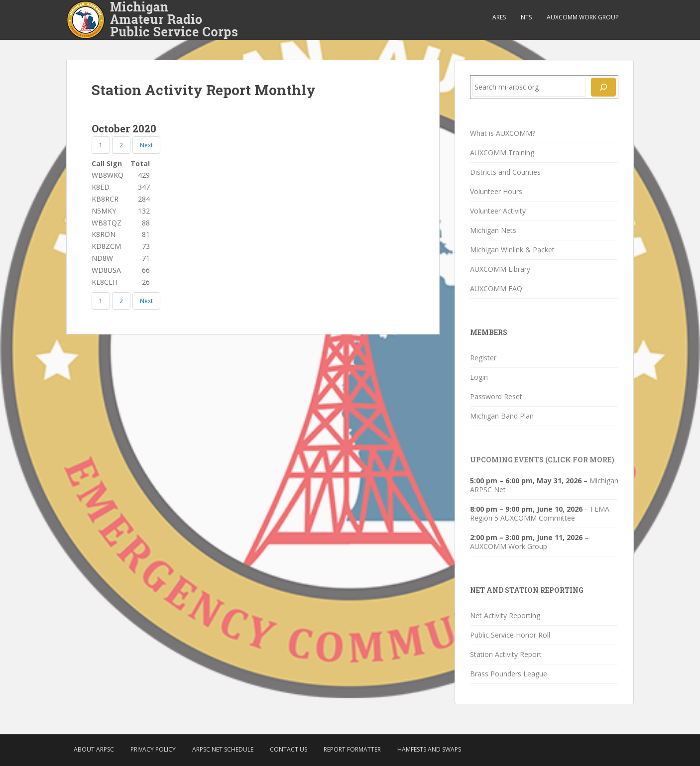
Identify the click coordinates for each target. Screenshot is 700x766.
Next (146, 145)
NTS (526, 17)
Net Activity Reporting (505, 615)
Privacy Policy (153, 749)
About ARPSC (94, 749)
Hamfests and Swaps (429, 749)
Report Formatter (352, 749)
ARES (499, 17)
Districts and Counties (505, 172)
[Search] (603, 87)
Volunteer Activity (498, 211)
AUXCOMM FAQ (496, 288)
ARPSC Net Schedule (223, 749)
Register (483, 358)
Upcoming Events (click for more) (542, 460)
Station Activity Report (506, 654)
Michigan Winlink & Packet (512, 250)
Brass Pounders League (509, 674)
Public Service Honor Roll (510, 635)
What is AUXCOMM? (503, 133)
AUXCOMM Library (500, 269)
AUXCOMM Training (502, 153)
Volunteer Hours (496, 191)
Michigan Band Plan (502, 416)
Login (479, 377)
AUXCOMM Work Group (583, 17)
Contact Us (289, 749)
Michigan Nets (493, 230)
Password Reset (496, 396)
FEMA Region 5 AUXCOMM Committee (540, 513)
